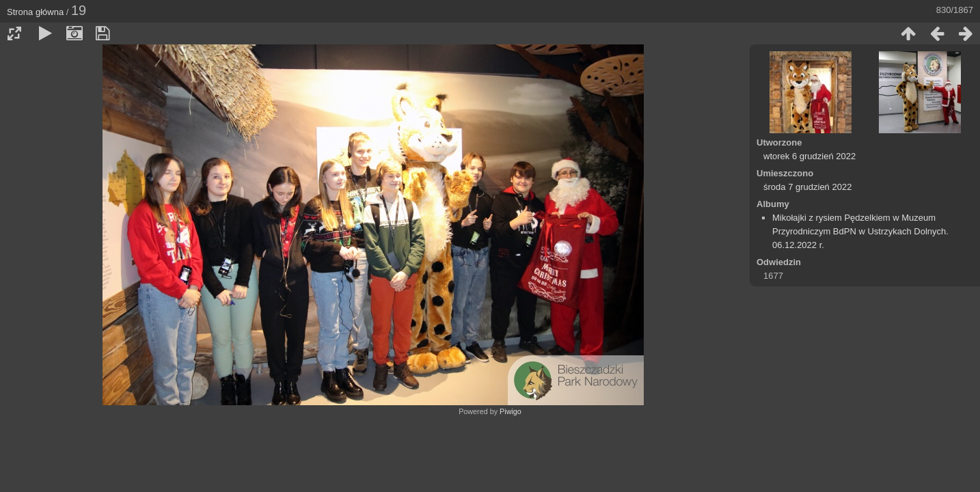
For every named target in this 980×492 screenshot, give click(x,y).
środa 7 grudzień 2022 (807, 187)
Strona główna (35, 12)
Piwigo (511, 411)
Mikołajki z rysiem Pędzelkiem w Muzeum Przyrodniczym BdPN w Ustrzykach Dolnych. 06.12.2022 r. (860, 231)
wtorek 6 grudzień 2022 (809, 156)
